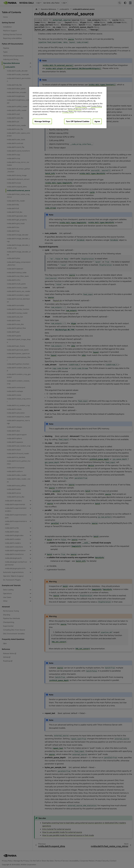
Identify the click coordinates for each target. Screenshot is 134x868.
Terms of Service (74, 109)
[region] (68, 108)
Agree (97, 121)
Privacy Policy (81, 106)
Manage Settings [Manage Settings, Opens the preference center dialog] (42, 121)
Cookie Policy (96, 106)
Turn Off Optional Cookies (78, 121)
